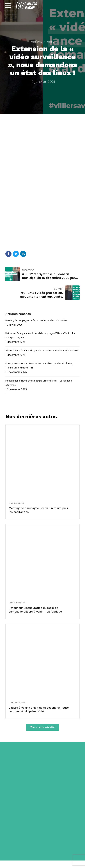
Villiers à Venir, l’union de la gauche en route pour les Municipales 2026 (42, 353)
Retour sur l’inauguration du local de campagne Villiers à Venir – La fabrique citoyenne (41, 336)
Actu (51, 42)
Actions (37, 42)
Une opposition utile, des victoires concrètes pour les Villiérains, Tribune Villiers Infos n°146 (41, 371)
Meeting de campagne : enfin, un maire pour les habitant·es (39, 320)
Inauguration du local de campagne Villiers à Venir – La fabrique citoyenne (41, 389)
